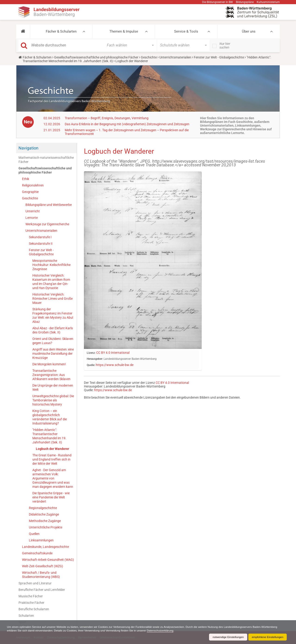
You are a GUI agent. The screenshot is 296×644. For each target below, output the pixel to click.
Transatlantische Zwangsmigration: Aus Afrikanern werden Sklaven (51, 375)
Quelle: (91, 365)
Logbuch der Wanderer (52, 449)
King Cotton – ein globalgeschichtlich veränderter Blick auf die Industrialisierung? (50, 417)
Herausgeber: (95, 359)
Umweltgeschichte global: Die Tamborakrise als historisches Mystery (53, 400)
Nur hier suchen (225, 46)
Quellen (34, 534)
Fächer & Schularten (61, 31)
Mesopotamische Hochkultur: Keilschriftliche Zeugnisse (51, 265)
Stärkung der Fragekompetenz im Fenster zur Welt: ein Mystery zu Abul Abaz (53, 315)
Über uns (249, 31)
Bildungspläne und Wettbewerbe (49, 205)
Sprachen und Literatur (35, 583)
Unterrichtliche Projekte (46, 527)
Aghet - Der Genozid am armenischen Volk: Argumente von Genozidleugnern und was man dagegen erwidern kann (53, 478)
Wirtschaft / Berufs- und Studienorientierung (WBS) (41, 575)
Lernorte (32, 218)
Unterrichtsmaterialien (175, 57)
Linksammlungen (41, 540)
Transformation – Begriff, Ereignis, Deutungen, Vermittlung (107, 118)
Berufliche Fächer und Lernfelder (42, 590)
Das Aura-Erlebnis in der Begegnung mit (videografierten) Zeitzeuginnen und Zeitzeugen (127, 124)
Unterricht (33, 211)
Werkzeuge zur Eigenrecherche (47, 224)
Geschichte (149, 57)
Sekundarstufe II (41, 244)
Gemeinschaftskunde (37, 553)
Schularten (26, 616)
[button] (23, 31)
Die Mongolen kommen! (49, 364)
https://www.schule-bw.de (115, 365)
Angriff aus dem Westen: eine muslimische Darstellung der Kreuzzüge (53, 354)
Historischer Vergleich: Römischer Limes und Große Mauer (52, 299)
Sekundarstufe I (40, 237)
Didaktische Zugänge (44, 514)
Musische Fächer (31, 596)
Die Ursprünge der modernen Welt (53, 388)
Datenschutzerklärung (162, 631)
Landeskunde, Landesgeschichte (45, 547)
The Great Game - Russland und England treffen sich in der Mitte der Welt (52, 459)
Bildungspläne (245, 2)
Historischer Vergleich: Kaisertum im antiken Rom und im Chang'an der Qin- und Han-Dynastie (51, 282)
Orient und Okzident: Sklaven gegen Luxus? (53, 341)
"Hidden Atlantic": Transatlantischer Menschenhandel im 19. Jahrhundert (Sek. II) (49, 436)
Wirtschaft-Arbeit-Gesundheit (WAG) (48, 560)
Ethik (26, 179)
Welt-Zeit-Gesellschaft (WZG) (43, 566)
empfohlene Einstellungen (267, 637)
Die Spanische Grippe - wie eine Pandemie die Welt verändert (51, 497)
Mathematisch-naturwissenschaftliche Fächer (46, 160)
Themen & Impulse (124, 31)
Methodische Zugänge (45, 521)
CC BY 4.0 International (113, 353)
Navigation (28, 148)
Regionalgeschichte (43, 508)
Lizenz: (91, 353)
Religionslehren (33, 185)
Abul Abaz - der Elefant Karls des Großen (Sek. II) (53, 330)
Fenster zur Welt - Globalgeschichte (219, 57)
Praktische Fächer (31, 603)
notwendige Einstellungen (227, 637)
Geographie (30, 192)
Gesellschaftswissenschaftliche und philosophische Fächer (96, 57)
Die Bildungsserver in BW (217, 2)
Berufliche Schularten (34, 609)
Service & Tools (186, 31)
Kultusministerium (268, 2)
